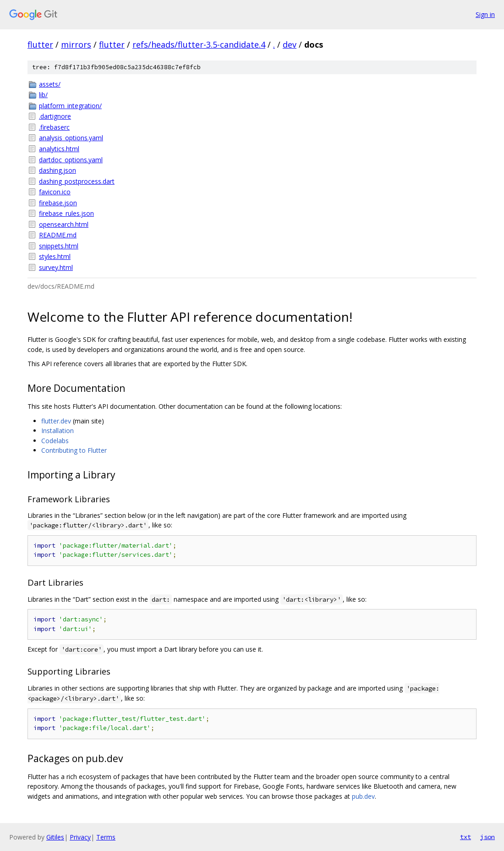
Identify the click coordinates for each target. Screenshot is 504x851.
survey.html (56, 267)
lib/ (43, 95)
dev (290, 44)
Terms (106, 837)
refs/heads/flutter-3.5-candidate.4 (199, 44)
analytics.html (59, 149)
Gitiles (55, 837)
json (488, 837)
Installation (58, 431)
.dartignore (55, 116)
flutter (40, 44)
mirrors (76, 44)
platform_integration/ (70, 106)
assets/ (50, 84)
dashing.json (58, 170)
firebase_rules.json (66, 213)
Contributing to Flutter (74, 450)
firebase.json (58, 203)
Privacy (80, 837)
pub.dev (363, 796)
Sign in (485, 14)
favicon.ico (55, 192)
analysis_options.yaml (71, 138)
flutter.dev (56, 421)
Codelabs (55, 441)
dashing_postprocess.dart (77, 181)
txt (466, 837)
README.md (58, 235)
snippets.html (59, 246)
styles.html (55, 256)
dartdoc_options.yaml (71, 160)
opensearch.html (64, 224)
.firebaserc (54, 127)
